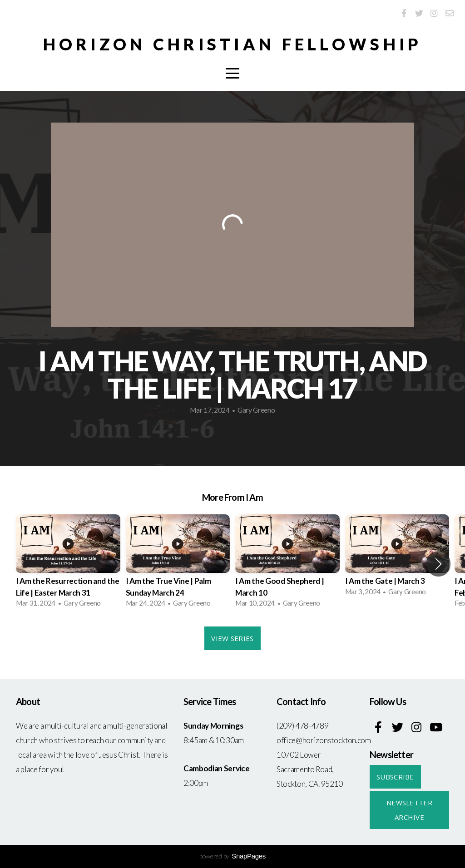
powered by (232, 856)
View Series (232, 638)
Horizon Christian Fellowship (233, 44)
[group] (68, 564)
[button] (438, 564)
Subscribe (395, 777)
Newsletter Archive (409, 810)
